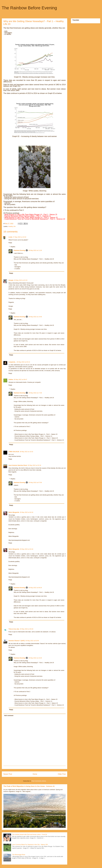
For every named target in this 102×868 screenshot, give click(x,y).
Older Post (62, 774)
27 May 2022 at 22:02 (20, 237)
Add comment (9, 716)
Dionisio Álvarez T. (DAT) (17, 641)
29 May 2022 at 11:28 (35, 250)
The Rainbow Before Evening (29, 8)
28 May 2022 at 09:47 (20, 379)
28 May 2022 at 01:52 (21, 280)
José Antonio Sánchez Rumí (18, 465)
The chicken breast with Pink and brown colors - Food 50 (29, 834)
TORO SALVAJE (14, 452)
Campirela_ (12, 362)
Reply (10, 243)
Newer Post (8, 774)
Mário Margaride (14, 512)
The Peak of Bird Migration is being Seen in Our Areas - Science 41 (29, 786)
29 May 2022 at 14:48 (35, 317)
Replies (13, 247)
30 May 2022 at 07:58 (35, 482)
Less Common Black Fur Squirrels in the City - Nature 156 (30, 845)
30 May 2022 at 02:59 (32, 641)
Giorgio (11, 280)
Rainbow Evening (19, 250)
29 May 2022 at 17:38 (35, 393)
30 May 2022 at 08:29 (35, 588)
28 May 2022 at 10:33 (26, 452)
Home (35, 774)
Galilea (11, 379)
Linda (10, 237)
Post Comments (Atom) (39, 781)
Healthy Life (12, 226)
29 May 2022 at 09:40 (27, 629)
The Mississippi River (19, 855)
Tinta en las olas (14, 629)
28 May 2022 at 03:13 (23, 362)
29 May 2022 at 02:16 (34, 465)
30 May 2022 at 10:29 (35, 658)
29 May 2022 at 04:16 (26, 512)
